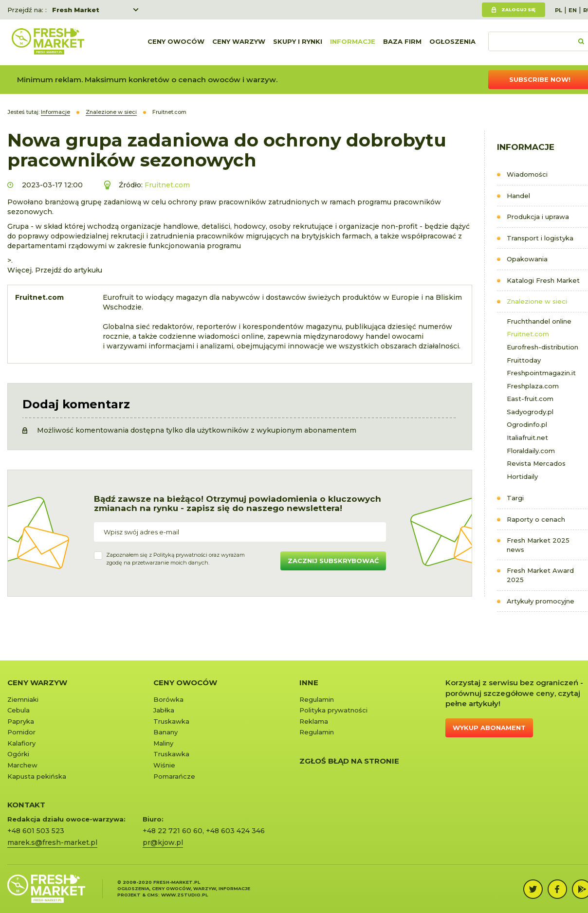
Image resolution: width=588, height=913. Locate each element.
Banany (165, 732)
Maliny (163, 743)
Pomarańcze (174, 776)
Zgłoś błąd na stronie (349, 761)
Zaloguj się (518, 9)
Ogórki (18, 754)
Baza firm (402, 42)
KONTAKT (26, 805)
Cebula (18, 710)
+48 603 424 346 (235, 831)
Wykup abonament (489, 728)
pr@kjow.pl (163, 842)
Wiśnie (164, 765)
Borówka (168, 699)
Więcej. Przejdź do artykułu (55, 270)
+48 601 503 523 (36, 831)
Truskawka (171, 721)
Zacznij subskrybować (333, 561)
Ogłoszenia (452, 42)
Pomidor (21, 732)
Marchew (22, 765)
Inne (309, 683)
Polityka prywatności (333, 710)
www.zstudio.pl (184, 895)
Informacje (353, 42)
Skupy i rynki (298, 42)
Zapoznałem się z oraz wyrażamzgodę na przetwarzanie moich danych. (175, 559)
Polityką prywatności (180, 555)
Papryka (21, 721)
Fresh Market (76, 10)
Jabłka (164, 710)
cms (153, 895)
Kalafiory (21, 743)
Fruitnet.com (167, 185)
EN (573, 10)
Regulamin (317, 699)
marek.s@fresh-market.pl (52, 842)
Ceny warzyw (239, 42)
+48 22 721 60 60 (173, 831)
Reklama (314, 721)
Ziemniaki (23, 699)
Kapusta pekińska (37, 776)
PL (559, 10)
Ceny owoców (176, 42)
